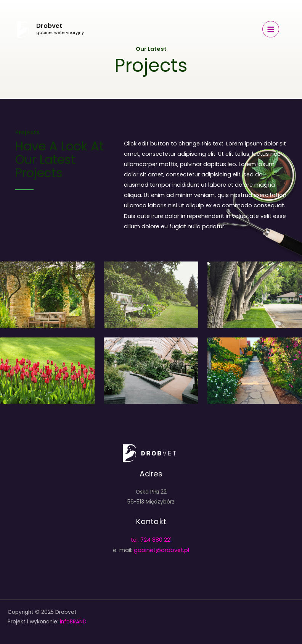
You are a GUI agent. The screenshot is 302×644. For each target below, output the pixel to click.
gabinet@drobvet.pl (161, 550)
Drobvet (49, 26)
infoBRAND (72, 622)
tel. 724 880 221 (151, 540)
